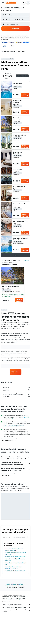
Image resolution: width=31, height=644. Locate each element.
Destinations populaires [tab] (19, 537)
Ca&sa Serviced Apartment (18, 102)
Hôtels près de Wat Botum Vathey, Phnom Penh (15, 564)
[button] (3, 3)
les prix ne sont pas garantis (14, 600)
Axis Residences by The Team (20, 222)
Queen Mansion (18, 152)
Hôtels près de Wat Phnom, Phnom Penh (15, 557)
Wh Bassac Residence (20, 135)
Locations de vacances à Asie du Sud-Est (15, 586)
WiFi (28, 417)
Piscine (25, 417)
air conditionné (9, 419)
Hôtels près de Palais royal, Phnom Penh (15, 571)
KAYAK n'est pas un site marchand (16, 605)
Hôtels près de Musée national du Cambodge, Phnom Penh (13, 568)
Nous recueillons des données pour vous (16, 607)
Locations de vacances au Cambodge (15, 585)
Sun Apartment (17, 83)
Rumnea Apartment (19, 187)
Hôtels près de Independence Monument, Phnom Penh (15, 553)
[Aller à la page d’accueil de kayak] (11, 3)
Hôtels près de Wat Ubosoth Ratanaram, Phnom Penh (15, 560)
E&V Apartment (17, 169)
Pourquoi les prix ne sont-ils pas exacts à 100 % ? (16, 611)
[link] (16, 372)
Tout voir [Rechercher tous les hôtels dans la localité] (26, 260)
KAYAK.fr (9, 583)
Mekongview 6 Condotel (20, 238)
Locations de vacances (17, 583)
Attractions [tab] (7, 537)
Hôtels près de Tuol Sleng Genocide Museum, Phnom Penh (14, 550)
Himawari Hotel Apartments (17, 119)
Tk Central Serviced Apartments (19, 205)
